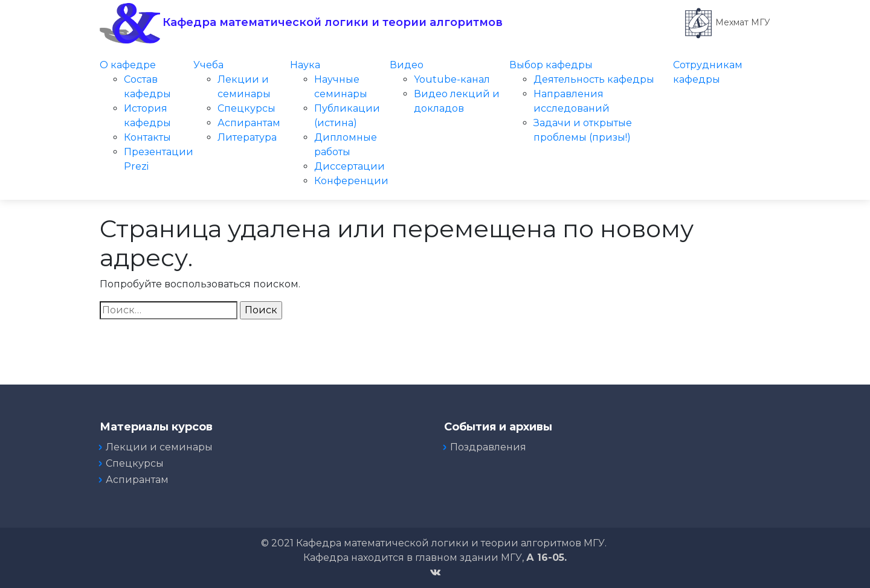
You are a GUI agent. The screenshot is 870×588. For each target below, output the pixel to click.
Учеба (208, 65)
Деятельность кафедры (594, 79)
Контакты (147, 137)
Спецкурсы (246, 108)
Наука (305, 65)
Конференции (351, 181)
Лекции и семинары (159, 447)
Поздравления (488, 447)
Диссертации (350, 166)
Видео (407, 65)
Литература (247, 137)
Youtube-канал (452, 79)
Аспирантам (249, 123)
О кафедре (128, 65)
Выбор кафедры (551, 65)
